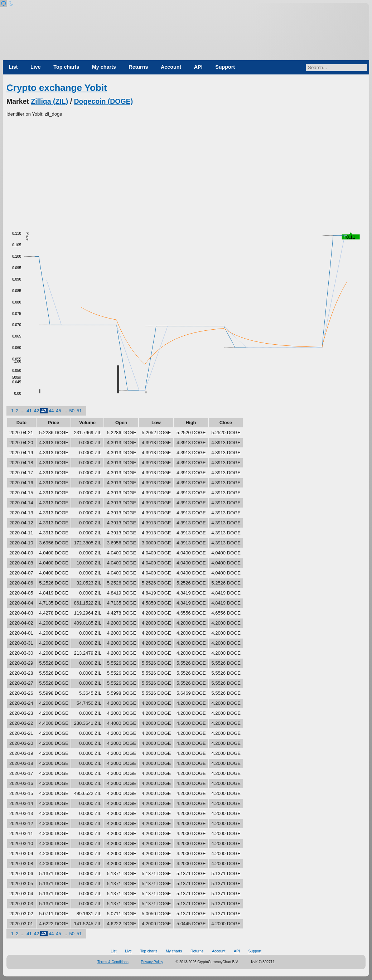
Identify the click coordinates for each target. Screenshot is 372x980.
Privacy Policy (152, 962)
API (198, 67)
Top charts (66, 67)
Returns (138, 67)
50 (72, 411)
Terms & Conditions (113, 962)
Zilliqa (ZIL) (49, 101)
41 (29, 411)
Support (225, 67)
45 (58, 411)
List (13, 67)
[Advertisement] (186, 171)
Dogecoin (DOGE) (104, 101)
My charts (104, 67)
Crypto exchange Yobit (57, 88)
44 (51, 411)
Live (36, 67)
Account (171, 67)
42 (37, 411)
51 (79, 411)
